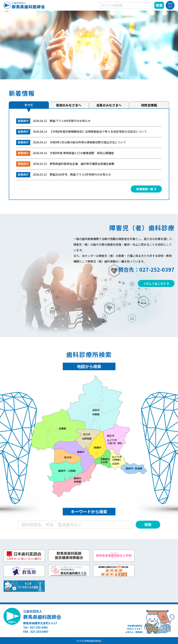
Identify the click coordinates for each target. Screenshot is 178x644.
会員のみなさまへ (109, 105)
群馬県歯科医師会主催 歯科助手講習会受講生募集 (82, 164)
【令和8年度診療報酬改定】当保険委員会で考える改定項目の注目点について (98, 131)
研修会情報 (149, 105)
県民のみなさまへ (69, 105)
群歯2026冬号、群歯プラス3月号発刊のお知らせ (80, 174)
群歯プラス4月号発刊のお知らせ (70, 121)
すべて (29, 105)
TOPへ (12, 622)
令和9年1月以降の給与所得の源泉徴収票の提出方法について (88, 142)
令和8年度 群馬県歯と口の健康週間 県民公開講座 (82, 153)
